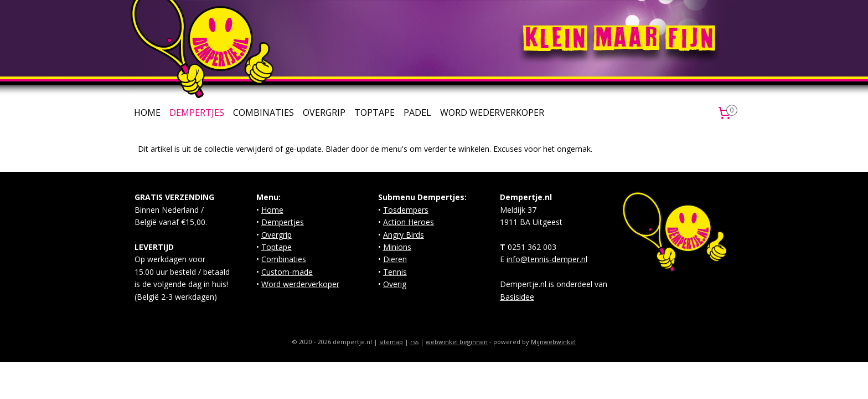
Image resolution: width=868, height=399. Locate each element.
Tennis (395, 272)
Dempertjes (283, 222)
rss (414, 342)
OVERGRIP (324, 112)
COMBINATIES (263, 112)
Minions (397, 247)
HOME (147, 112)
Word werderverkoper (300, 284)
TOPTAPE (374, 112)
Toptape (277, 247)
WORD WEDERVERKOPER (492, 112)
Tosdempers (406, 210)
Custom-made (287, 272)
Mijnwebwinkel (553, 342)
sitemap (391, 342)
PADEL (417, 112)
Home (272, 210)
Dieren (395, 259)
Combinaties (284, 259)
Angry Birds (404, 235)
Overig (395, 284)
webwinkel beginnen (457, 342)
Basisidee (517, 297)
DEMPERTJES (197, 112)
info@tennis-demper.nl (547, 259)
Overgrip (277, 235)
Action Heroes (409, 222)
